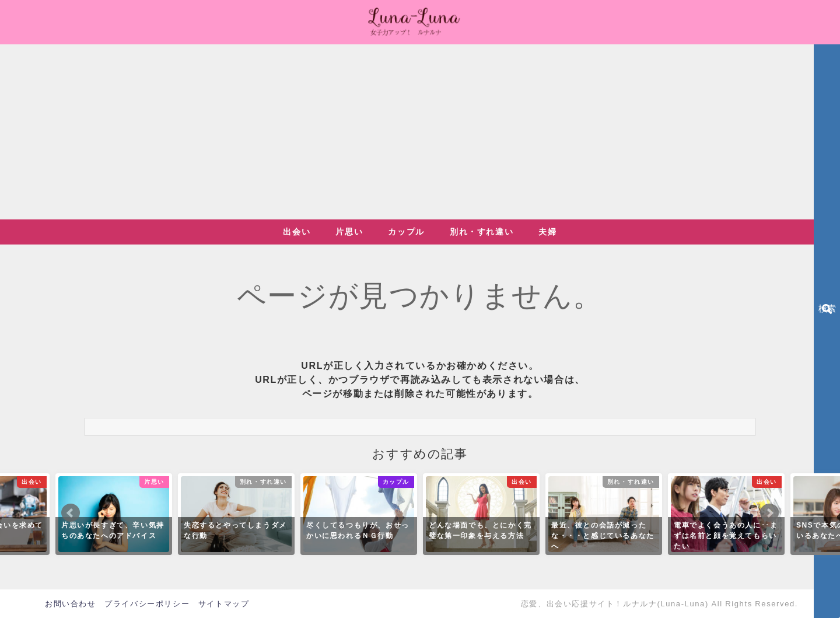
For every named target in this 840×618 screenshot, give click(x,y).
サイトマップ (224, 604)
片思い (349, 232)
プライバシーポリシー (147, 604)
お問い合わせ (71, 604)
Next (769, 513)
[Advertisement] (420, 132)
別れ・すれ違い (482, 232)
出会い (297, 232)
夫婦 (547, 232)
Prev (71, 513)
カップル (406, 232)
